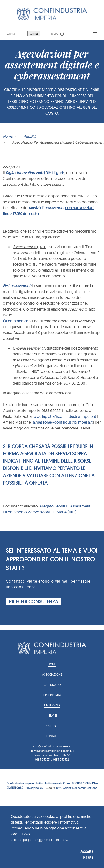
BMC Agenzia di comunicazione (77, 788)
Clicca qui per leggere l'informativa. (40, 840)
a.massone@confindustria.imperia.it (63, 422)
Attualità (30, 136)
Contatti (52, 736)
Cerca (34, 34)
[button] (95, 34)
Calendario (52, 685)
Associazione (52, 675)
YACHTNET (52, 726)
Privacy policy (34, 788)
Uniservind (52, 705)
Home (8, 136)
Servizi (52, 716)
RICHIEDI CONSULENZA (34, 601)
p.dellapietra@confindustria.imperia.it (65, 416)
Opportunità (52, 695)
